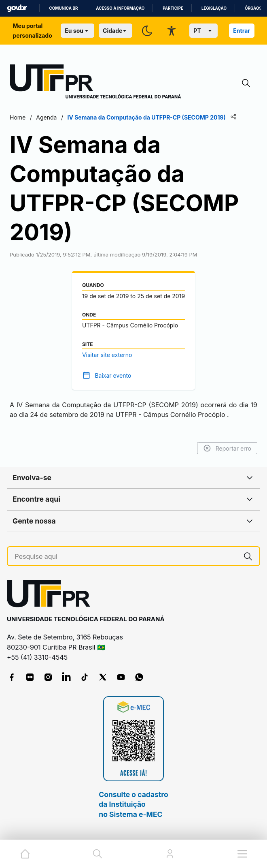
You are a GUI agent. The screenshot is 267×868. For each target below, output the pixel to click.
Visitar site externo (107, 355)
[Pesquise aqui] (126, 557)
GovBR (17, 8)
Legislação (214, 8)
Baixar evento (113, 375)
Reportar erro (227, 448)
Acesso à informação (120, 8)
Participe (173, 8)
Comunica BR (64, 8)
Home (18, 117)
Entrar (242, 31)
